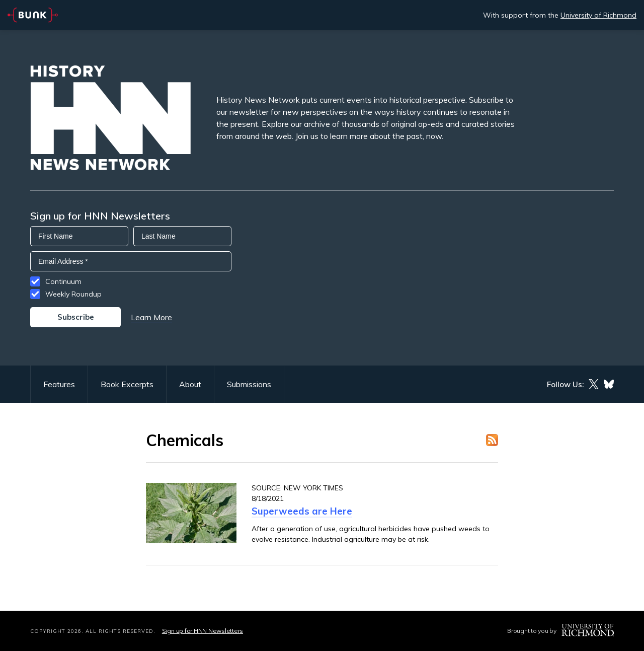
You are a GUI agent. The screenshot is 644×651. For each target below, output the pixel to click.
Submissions (249, 384)
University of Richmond (598, 15)
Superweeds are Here (302, 511)
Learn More (151, 317)
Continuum (63, 281)
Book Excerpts (127, 384)
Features (59, 384)
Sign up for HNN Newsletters (203, 631)
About (190, 384)
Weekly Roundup (73, 294)
